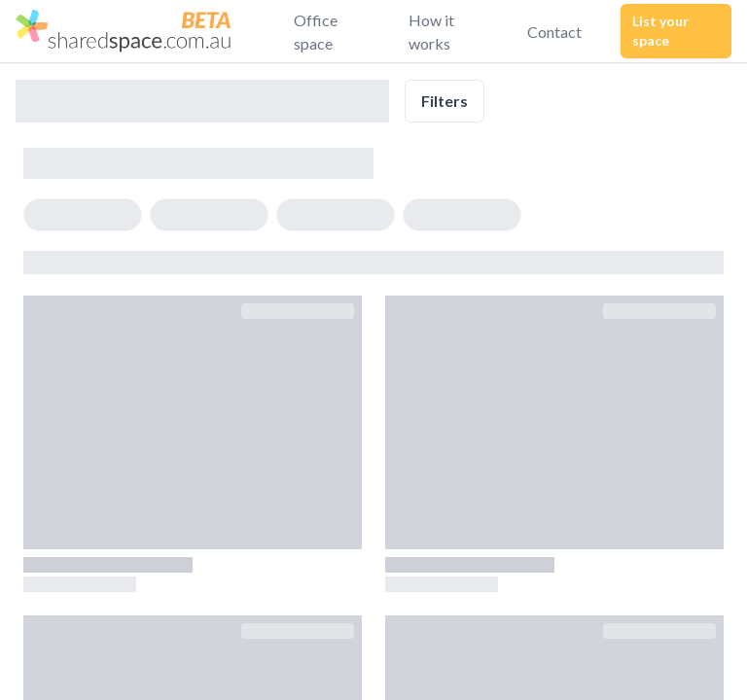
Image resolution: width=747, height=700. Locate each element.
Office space (316, 32)
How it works (431, 32)
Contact (554, 32)
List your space (660, 31)
